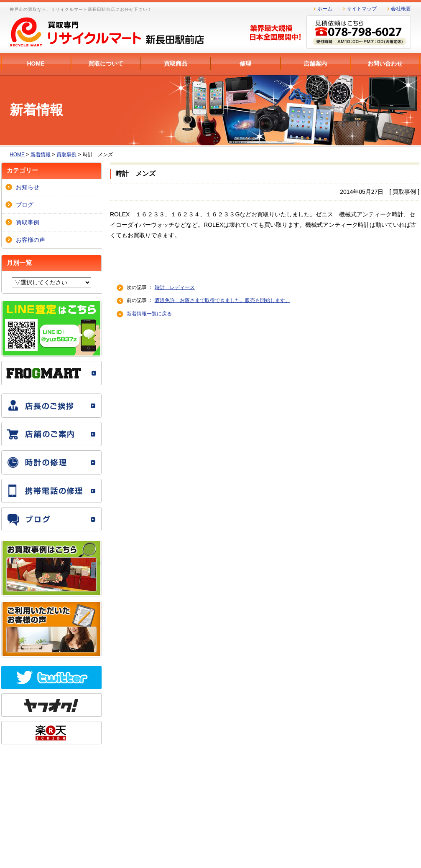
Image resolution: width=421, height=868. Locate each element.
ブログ (25, 205)
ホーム (325, 9)
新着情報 (41, 155)
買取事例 (66, 155)
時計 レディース (175, 287)
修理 (245, 63)
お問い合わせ (385, 63)
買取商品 (176, 63)
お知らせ (28, 187)
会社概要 (401, 9)
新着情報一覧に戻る (149, 314)
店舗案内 (315, 63)
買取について (106, 63)
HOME (36, 63)
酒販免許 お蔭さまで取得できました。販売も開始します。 (222, 300)
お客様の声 (31, 240)
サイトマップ (362, 9)
